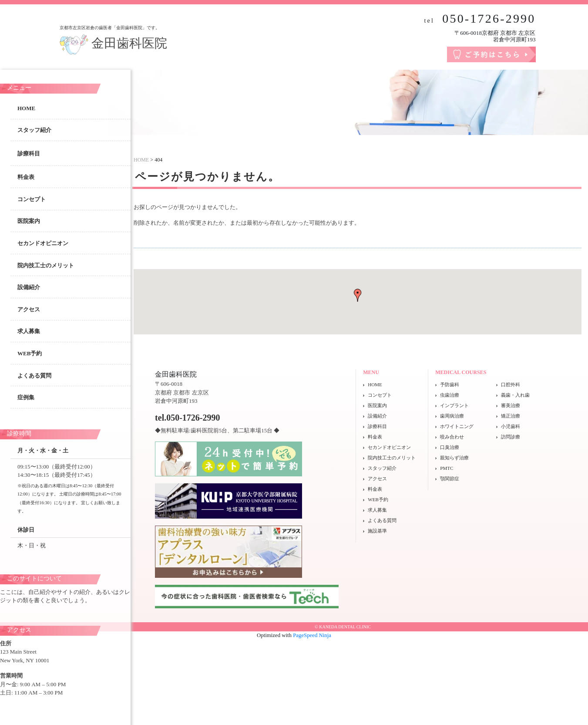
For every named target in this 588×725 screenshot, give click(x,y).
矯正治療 (511, 416)
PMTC (447, 468)
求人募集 (29, 331)
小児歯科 (511, 426)
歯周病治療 (452, 416)
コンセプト (32, 199)
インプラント (454, 405)
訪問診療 (511, 437)
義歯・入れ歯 (515, 395)
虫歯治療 (450, 395)
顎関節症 (450, 479)
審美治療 (511, 405)
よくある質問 (34, 376)
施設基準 (377, 531)
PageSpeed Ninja (312, 635)
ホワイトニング (457, 426)
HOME (26, 108)
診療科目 (377, 426)
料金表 (26, 177)
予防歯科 (450, 384)
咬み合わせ (452, 437)
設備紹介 (29, 287)
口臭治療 (450, 447)
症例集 (26, 397)
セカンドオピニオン (43, 243)
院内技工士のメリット (46, 265)
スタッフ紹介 (34, 130)
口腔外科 (511, 384)
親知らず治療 (454, 458)
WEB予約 (30, 353)
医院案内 (29, 221)
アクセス (29, 309)
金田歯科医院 (114, 43)
